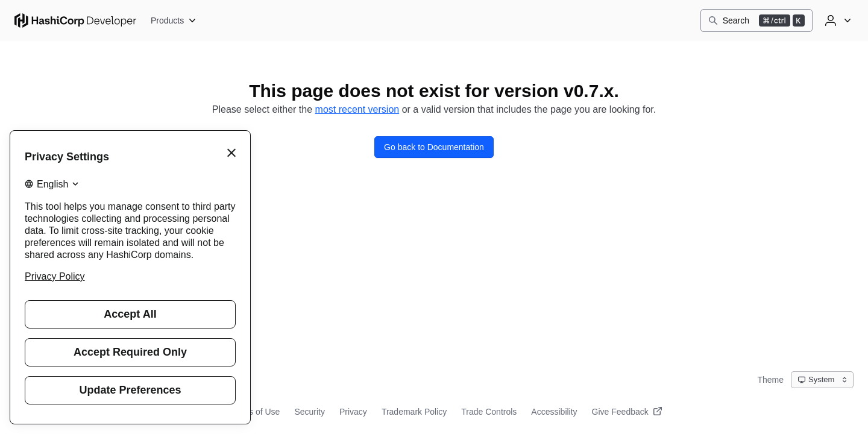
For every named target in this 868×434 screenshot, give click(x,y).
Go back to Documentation (434, 147)
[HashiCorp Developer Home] (75, 20)
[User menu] (837, 20)
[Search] (756, 20)
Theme (770, 380)
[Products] (174, 20)
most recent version (357, 109)
